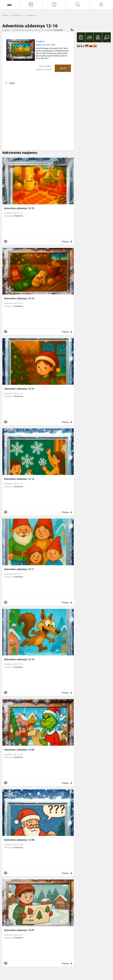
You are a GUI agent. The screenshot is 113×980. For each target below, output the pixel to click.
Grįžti (12, 83)
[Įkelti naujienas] (31, 5)
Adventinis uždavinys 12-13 (19, 389)
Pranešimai (30, 15)
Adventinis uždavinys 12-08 (19, 840)
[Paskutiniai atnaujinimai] (54, 5)
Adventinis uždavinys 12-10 (19, 659)
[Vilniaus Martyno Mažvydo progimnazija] (9, 4)
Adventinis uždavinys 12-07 (19, 930)
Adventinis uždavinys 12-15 (19, 208)
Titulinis (6, 15)
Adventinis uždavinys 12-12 (19, 479)
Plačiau (65, 242)
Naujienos (17, 15)
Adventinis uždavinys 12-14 (19, 299)
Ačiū (63, 68)
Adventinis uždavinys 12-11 (19, 569)
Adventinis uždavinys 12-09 (19, 750)
